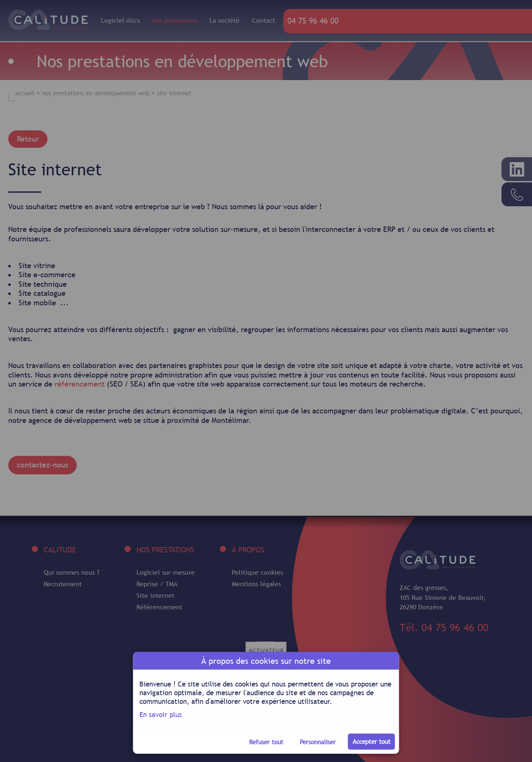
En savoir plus (161, 715)
